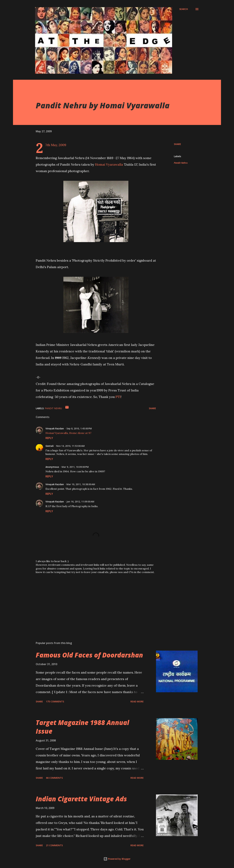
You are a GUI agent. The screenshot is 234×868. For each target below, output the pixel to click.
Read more (137, 701)
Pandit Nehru (181, 163)
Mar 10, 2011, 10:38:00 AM (81, 484)
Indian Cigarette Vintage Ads (81, 799)
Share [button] (177, 144)
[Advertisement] (91, 601)
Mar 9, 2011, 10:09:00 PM (75, 467)
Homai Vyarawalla (109, 164)
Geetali (50, 446)
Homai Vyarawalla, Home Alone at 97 (68, 433)
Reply (49, 438)
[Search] (184, 9)
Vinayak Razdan (55, 428)
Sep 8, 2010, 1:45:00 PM (79, 428)
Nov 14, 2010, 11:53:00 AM (70, 446)
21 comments (54, 845)
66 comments (54, 778)
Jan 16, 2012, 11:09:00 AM (80, 502)
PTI (118, 397)
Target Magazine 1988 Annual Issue (82, 727)
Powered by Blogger (117, 859)
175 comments (55, 701)
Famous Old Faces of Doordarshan (89, 655)
